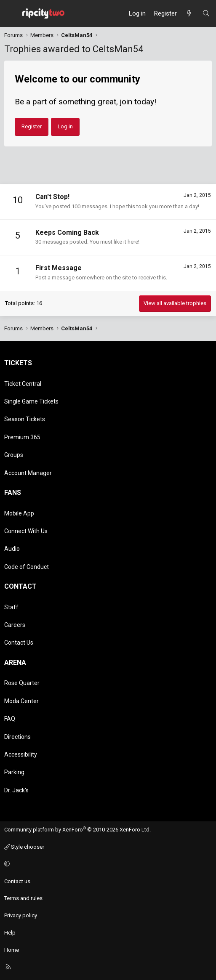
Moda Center (21, 701)
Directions (17, 737)
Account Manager (28, 473)
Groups (14, 455)
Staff (11, 607)
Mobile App (19, 513)
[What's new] (189, 13)
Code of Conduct (27, 567)
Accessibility (21, 754)
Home (12, 950)
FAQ (10, 719)
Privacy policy (21, 915)
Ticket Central (23, 384)
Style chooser (24, 847)
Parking (14, 772)
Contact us (17, 881)
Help (10, 933)
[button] (107, 864)
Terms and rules (23, 898)
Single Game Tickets (31, 401)
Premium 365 (22, 437)
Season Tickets (25, 419)
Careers (15, 625)
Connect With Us (26, 531)
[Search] (206, 13)
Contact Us (19, 643)
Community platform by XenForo (77, 830)
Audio (12, 549)
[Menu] (11, 13)
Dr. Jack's (16, 790)
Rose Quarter (22, 683)
